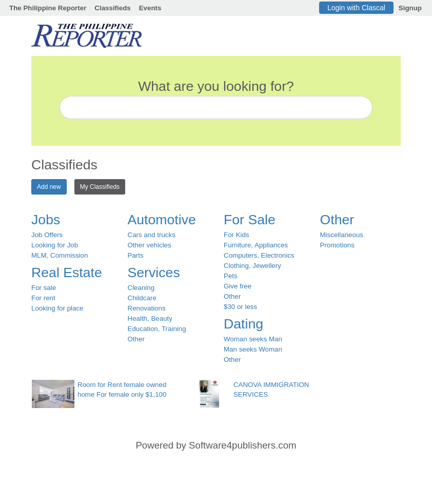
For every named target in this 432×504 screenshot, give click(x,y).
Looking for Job (55, 245)
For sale (44, 288)
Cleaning (141, 288)
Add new (49, 187)
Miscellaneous (342, 235)
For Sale (250, 220)
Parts (136, 255)
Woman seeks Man (253, 339)
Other (136, 339)
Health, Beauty (150, 318)
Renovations (147, 308)
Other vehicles (150, 245)
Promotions (337, 245)
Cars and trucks (152, 235)
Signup (410, 8)
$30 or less (240, 307)
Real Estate (67, 273)
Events (150, 8)
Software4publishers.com (242, 445)
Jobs (46, 220)
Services (154, 273)
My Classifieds (100, 187)
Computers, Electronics (259, 255)
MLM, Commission (60, 255)
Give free (238, 286)
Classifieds (112, 8)
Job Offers (47, 235)
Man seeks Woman (253, 349)
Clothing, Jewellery (252, 266)
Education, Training (157, 329)
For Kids (237, 235)
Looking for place (57, 308)
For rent (43, 298)
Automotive (162, 220)
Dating (243, 324)
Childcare (142, 298)
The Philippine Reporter (48, 8)
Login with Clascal (356, 8)
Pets (231, 276)
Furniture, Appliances (256, 245)
